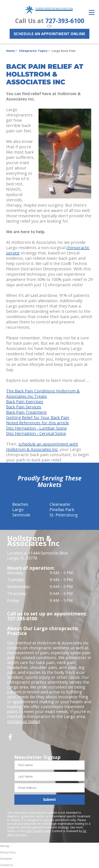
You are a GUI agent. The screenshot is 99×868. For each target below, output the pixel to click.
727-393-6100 (65, 21)
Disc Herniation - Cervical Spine (36, 433)
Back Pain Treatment (26, 412)
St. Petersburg (64, 515)
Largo (18, 510)
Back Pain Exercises (25, 402)
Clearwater (60, 504)
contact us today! (24, 721)
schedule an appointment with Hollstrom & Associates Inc (42, 447)
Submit (49, 799)
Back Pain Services (24, 407)
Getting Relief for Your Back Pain (38, 417)
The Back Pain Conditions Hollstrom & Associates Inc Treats (43, 394)
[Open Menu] (92, 12)
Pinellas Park (62, 510)
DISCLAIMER (35, 831)
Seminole (21, 515)
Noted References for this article (38, 423)
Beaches (20, 504)
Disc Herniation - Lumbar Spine (36, 428)
